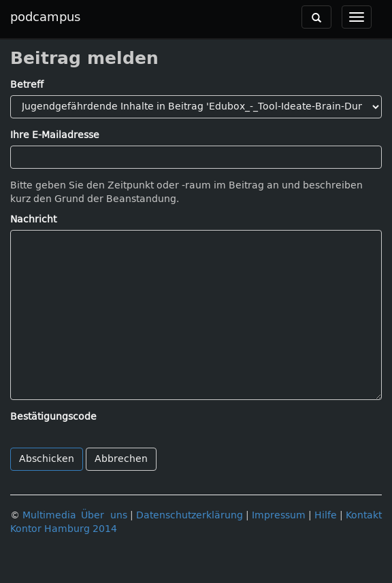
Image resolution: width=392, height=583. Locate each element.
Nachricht (33, 219)
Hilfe (326, 515)
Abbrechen (121, 459)
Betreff (27, 85)
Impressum (279, 515)
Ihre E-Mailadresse (55, 135)
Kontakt (364, 515)
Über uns (104, 515)
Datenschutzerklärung (190, 515)
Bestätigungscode (53, 417)
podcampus (45, 17)
